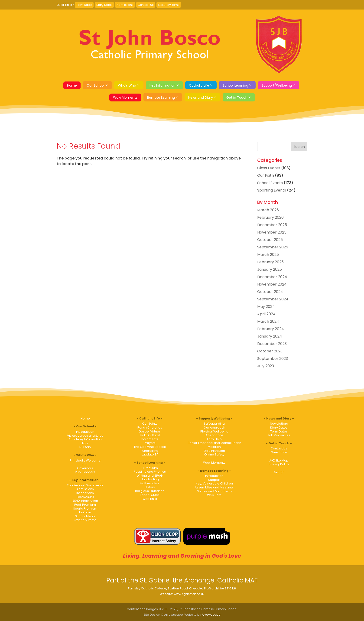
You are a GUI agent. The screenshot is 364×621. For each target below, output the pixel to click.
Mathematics (150, 483)
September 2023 (273, 359)
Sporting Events (272, 190)
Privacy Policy (279, 464)
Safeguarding (214, 424)
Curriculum (150, 468)
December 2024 (272, 277)
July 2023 (266, 366)
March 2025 (268, 255)
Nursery (85, 447)
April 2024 (266, 314)
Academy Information (85, 439)
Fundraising (150, 451)
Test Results (85, 497)
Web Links (150, 499)
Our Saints (150, 424)
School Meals (85, 516)
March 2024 (268, 321)
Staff (85, 464)
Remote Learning (161, 98)
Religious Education (150, 491)
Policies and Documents (85, 485)
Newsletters (279, 424)
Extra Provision (214, 451)
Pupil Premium (85, 505)
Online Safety (214, 454)
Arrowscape (211, 615)
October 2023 (270, 351)
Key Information (162, 85)
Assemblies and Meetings (214, 487)
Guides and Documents (214, 491)
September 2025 (273, 247)
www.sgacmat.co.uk (189, 594)
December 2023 (272, 344)
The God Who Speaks (150, 447)
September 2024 (273, 299)
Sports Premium (85, 509)
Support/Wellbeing (277, 85)
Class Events (269, 168)
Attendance (214, 435)
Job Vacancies (279, 435)
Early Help (214, 439)
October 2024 (270, 292)
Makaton (214, 447)
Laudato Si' (150, 454)
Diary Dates (104, 5)
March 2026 (268, 210)
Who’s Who (127, 85)
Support (214, 480)
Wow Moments (125, 98)
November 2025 (272, 232)
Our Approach (214, 428)
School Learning (235, 85)
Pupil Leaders (85, 472)
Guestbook (279, 452)
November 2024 (272, 284)
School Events (270, 183)
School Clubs (150, 495)
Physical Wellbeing (214, 431)
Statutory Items (169, 5)
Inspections (85, 493)
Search (279, 472)
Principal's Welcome (85, 460)
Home (72, 85)
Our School (96, 85)
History (150, 487)
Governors (85, 468)
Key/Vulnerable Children (214, 483)
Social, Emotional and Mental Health (214, 443)
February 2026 (270, 217)
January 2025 (270, 269)
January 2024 (270, 336)
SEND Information (85, 501)
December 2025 (272, 225)
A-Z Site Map (279, 460)
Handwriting (150, 479)
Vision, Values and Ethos (85, 436)
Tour (85, 443)
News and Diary (201, 98)
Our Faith (266, 175)
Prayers (150, 443)
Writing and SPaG (150, 476)
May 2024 (266, 307)
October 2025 (270, 240)
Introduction (85, 432)
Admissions (125, 5)
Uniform (85, 512)
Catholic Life (199, 85)
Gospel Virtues (150, 431)
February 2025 (270, 262)
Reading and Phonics (150, 472)
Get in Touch (237, 98)
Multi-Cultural (150, 435)
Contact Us (146, 5)
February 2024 (271, 329)
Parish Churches (150, 428)
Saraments (150, 439)
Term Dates (84, 5)
